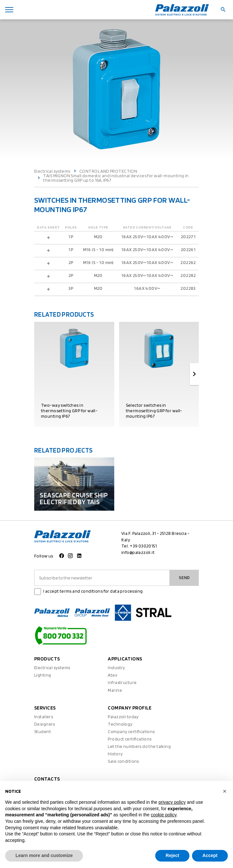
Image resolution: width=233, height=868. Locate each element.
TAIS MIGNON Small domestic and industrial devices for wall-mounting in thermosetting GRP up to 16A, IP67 (116, 178)
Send (184, 577)
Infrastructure (122, 682)
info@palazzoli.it (138, 552)
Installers (44, 717)
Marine (115, 690)
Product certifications (130, 739)
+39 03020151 (143, 546)
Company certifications (131, 731)
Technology (120, 724)
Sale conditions (123, 761)
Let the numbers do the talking (139, 746)
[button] (225, 791)
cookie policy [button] (163, 815)
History (115, 754)
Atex (112, 675)
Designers (45, 724)
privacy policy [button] (172, 802)
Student (43, 731)
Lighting (43, 675)
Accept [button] (210, 855)
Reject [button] (172, 855)
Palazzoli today (123, 717)
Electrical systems (52, 171)
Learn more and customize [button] (44, 855)
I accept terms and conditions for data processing (93, 591)
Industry (116, 668)
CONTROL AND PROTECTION (108, 171)
